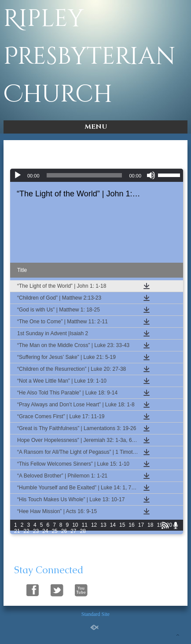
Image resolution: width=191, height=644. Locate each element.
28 (83, 531)
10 (75, 525)
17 (141, 525)
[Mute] (151, 175)
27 (73, 531)
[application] (97, 175)
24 (45, 531)
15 (122, 525)
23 (36, 531)
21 (17, 531)
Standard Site (95, 614)
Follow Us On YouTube (81, 589)
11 (85, 525)
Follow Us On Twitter (57, 589)
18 (150, 525)
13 (103, 525)
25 (54, 531)
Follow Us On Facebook (33, 589)
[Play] (18, 175)
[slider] (84, 175)
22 (26, 531)
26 (64, 531)
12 (94, 525)
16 (131, 525)
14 (113, 525)
